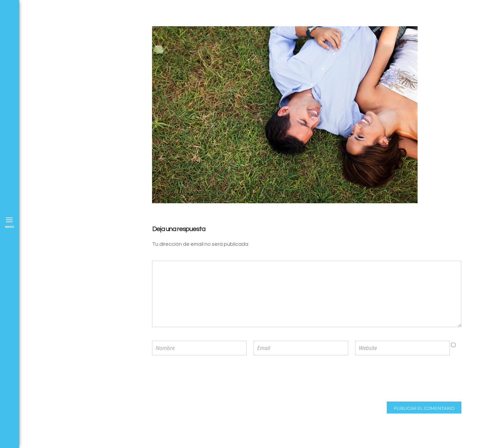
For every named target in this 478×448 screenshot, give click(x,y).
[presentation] (196, 379)
